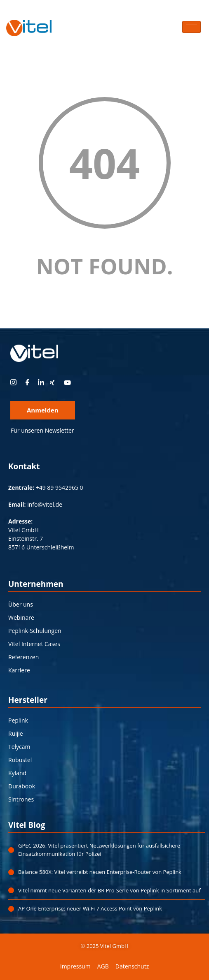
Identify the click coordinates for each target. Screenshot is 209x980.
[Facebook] (28, 382)
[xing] (56, 382)
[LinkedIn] (42, 382)
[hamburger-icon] (191, 27)
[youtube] (70, 382)
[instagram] (14, 382)
